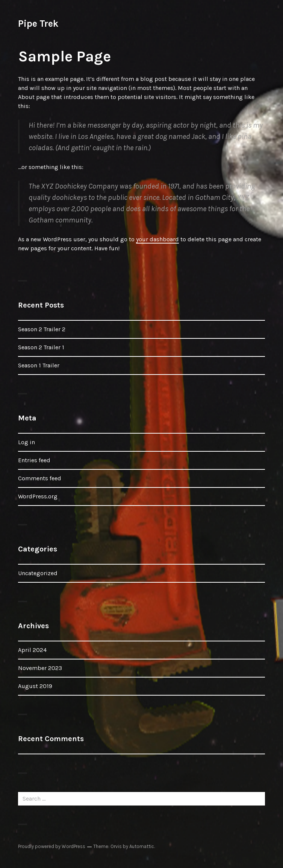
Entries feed (34, 460)
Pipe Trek (38, 24)
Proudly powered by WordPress (52, 846)
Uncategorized (38, 573)
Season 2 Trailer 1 (41, 347)
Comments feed (40, 478)
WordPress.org (38, 496)
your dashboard (157, 239)
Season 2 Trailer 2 (42, 329)
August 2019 (35, 686)
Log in (26, 442)
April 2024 (32, 650)
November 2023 (40, 668)
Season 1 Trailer (39, 365)
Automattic (142, 846)
